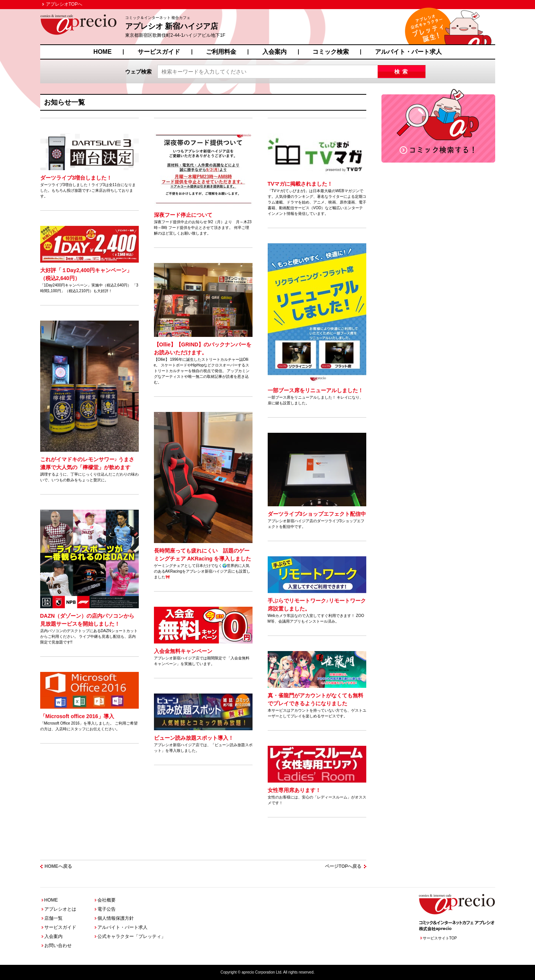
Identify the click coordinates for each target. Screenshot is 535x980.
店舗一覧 (53, 918)
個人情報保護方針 (116, 918)
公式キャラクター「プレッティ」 (132, 936)
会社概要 (107, 900)
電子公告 (107, 909)
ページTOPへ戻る (343, 866)
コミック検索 (331, 52)
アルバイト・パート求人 (408, 52)
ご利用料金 (221, 52)
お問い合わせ (58, 946)
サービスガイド (159, 52)
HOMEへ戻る (58, 866)
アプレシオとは (60, 909)
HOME (102, 52)
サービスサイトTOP (440, 938)
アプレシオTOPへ (64, 4)
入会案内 (275, 52)
